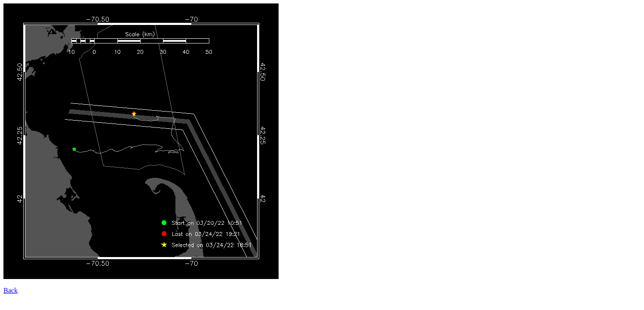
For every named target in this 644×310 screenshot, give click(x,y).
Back (11, 290)
